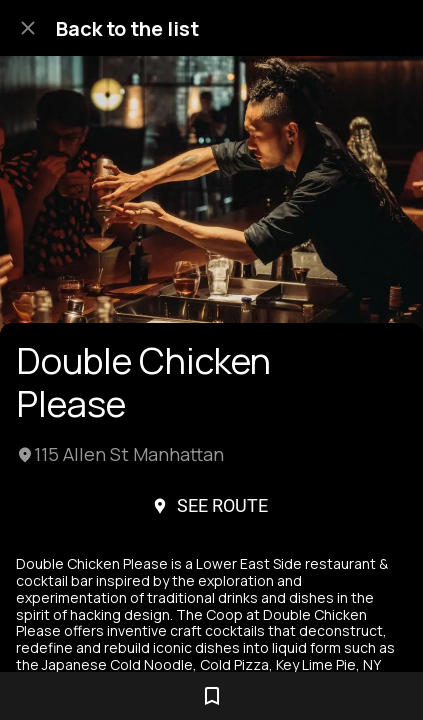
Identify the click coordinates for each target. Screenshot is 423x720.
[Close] (28, 28)
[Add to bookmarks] (212, 696)
